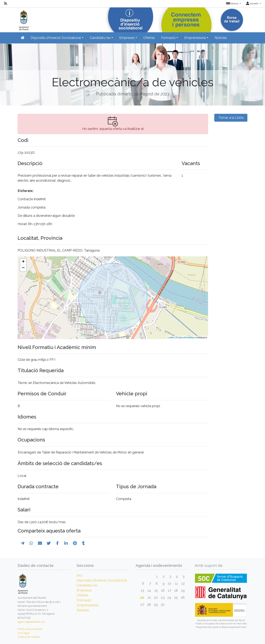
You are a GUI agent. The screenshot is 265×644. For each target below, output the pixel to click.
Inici (79, 575)
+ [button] (23, 262)
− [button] (23, 268)
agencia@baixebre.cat (31, 622)
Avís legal (24, 633)
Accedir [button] (252, 4)
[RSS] (6, 4)
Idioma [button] (232, 4)
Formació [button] (168, 38)
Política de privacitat (30, 629)
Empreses (84, 590)
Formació (84, 600)
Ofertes (149, 38)
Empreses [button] (127, 38)
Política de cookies (29, 637)
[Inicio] (23, 19)
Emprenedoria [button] (195, 38)
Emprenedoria (87, 605)
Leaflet (171, 337)
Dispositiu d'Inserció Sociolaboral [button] (56, 38)
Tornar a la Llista (231, 118)
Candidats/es (87, 585)
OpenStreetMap (187, 337)
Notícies (221, 38)
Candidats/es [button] (100, 38)
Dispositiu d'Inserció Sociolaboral (102, 580)
